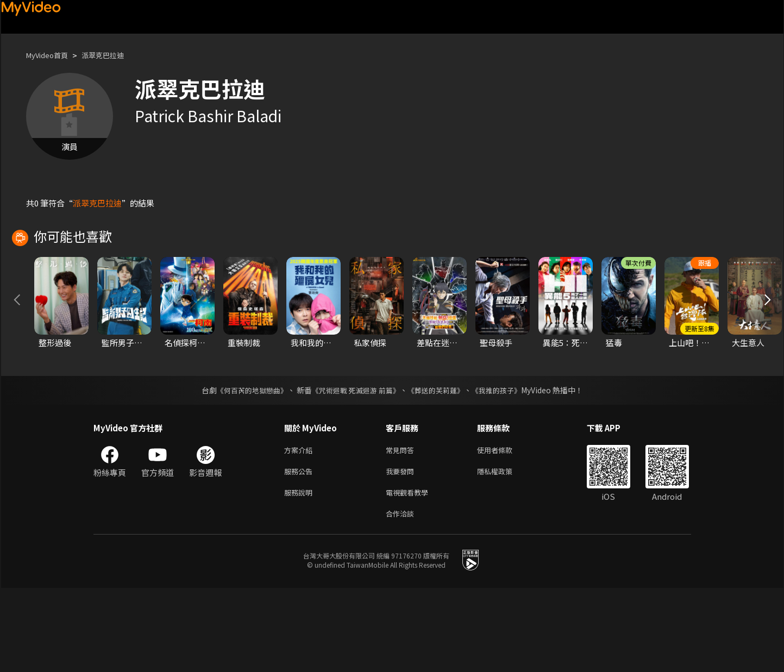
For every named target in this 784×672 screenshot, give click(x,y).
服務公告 (300, 551)
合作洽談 (402, 597)
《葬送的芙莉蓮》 (440, 468)
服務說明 (300, 574)
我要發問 (402, 551)
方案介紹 (300, 528)
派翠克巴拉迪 (114, 55)
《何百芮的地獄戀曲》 (244, 468)
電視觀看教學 (410, 574)
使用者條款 (504, 528)
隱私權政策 (504, 551)
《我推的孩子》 (504, 468)
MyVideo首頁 (51, 55)
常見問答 (402, 528)
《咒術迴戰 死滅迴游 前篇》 (354, 468)
